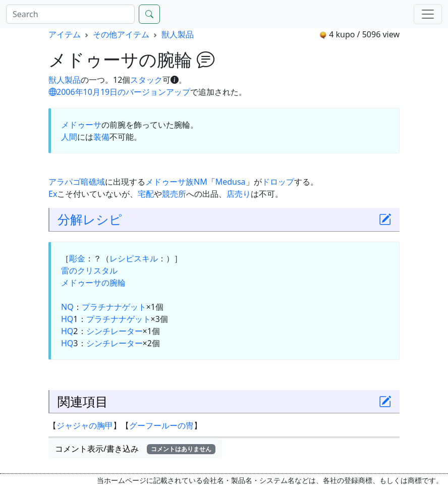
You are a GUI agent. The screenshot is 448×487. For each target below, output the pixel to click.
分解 (70, 219)
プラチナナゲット (114, 307)
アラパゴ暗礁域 (77, 182)
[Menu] (428, 14)
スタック (146, 80)
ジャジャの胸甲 (85, 425)
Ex (53, 194)
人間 (69, 137)
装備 (101, 137)
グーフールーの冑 (161, 425)
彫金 (77, 258)
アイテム (65, 34)
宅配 (146, 194)
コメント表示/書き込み (135, 449)
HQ (67, 319)
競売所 (174, 194)
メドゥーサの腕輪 (93, 283)
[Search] (70, 14)
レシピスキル (134, 258)
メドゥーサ (81, 125)
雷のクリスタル (89, 270)
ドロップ (278, 182)
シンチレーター (115, 331)
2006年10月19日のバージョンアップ (119, 92)
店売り (239, 194)
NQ (67, 307)
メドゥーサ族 (170, 182)
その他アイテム (121, 34)
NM (201, 182)
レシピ (102, 219)
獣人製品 (178, 34)
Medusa (231, 182)
